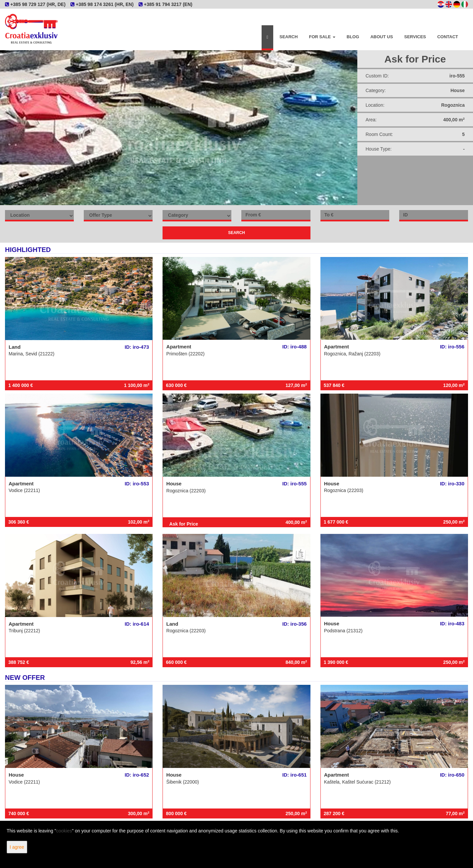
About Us (382, 37)
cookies (64, 831)
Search (289, 37)
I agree (17, 847)
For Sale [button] (322, 37)
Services (415, 37)
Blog (353, 37)
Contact (448, 37)
